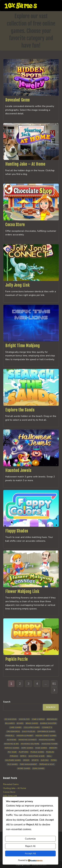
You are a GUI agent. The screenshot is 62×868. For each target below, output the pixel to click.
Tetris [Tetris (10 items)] (54, 760)
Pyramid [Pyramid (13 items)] (14, 756)
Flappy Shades (17, 531)
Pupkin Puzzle (17, 659)
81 (54, 684)
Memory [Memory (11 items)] (53, 748)
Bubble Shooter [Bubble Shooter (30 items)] (48, 723)
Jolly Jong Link (17, 285)
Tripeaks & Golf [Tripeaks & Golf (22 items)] (47, 764)
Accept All (30, 853)
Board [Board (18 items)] (20, 723)
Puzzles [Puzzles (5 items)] (50, 752)
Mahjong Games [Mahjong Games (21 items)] (47, 740)
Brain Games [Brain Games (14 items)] (32, 723)
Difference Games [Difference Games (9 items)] (46, 732)
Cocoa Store (15, 225)
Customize (30, 839)
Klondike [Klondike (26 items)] (12, 740)
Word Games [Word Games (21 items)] (24, 768)
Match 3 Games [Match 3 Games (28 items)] (12, 748)
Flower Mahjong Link (22, 592)
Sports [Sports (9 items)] (35, 760)
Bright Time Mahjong (22, 346)
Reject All (30, 846)
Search (7, 702)
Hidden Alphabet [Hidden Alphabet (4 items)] (25, 736)
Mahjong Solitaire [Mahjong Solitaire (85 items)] (30, 744)
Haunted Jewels (18, 470)
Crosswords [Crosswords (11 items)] (13, 732)
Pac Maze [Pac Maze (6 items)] (12, 752)
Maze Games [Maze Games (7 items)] (41, 748)
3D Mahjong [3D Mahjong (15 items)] (10, 719)
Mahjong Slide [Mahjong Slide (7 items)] (11, 744)
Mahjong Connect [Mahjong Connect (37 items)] (28, 740)
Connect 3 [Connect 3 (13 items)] (47, 727)
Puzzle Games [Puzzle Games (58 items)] (37, 752)
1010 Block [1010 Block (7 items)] (24, 719)
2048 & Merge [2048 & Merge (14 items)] (38, 719)
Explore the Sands (20, 410)
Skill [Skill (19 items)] (49, 756)
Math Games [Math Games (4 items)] (27, 748)
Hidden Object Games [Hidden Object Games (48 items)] (46, 736)
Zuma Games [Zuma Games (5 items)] (38, 768)
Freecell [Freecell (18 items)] (10, 736)
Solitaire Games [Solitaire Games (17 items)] (13, 760)
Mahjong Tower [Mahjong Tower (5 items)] (50, 744)
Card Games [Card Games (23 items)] (16, 727)
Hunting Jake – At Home (25, 164)
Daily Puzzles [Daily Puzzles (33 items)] (29, 732)
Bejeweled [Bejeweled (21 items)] (52, 719)
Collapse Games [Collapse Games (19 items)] (32, 727)
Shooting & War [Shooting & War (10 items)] (37, 756)
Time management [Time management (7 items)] (28, 764)
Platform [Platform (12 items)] (24, 752)
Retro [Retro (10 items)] (23, 756)
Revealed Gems (18, 100)
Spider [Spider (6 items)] (26, 760)
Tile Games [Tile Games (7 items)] (12, 764)
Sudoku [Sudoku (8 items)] (45, 760)
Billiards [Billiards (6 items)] (10, 723)
